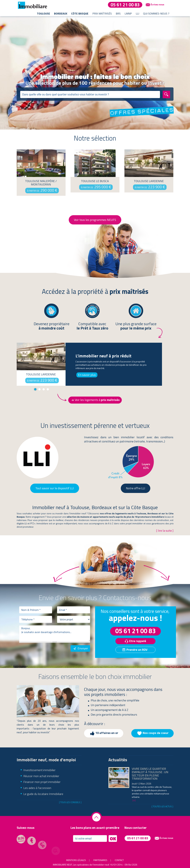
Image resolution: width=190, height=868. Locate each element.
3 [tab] (44, 389)
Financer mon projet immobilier (42, 782)
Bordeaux (61, 14)
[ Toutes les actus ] (162, 806)
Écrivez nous (155, 5)
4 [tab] (48, 389)
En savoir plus (87, 375)
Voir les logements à (95, 400)
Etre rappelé (135, 641)
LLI (137, 14)
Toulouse (43, 14)
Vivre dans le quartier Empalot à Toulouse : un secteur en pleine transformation (150, 774)
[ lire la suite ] (165, 531)
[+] (134, 800)
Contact (119, 860)
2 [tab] (39, 389)
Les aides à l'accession (37, 788)
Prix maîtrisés (102, 14)
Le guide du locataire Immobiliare (43, 794)
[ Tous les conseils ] (70, 802)
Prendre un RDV (135, 650)
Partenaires (100, 860)
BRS (118, 14)
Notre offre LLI (136, 488)
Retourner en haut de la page (96, 817)
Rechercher (170, 94)
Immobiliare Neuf (62, 865)
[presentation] (45, 652)
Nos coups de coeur (153, 733)
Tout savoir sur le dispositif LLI (55, 488)
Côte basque (80, 14)
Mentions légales (76, 860)
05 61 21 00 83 (125, 5)
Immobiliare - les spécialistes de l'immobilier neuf (33, 5)
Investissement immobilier (39, 770)
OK (113, 838)
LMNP (128, 14)
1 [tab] (35, 389)
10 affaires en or (104, 733)
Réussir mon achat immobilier (41, 776)
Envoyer (80, 648)
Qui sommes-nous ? (156, 14)
